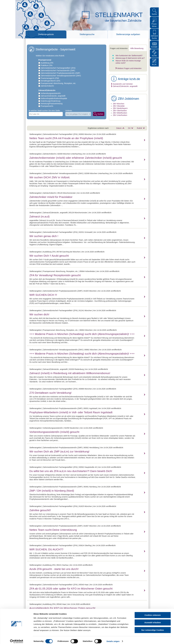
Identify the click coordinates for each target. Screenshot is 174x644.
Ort (129, 128)
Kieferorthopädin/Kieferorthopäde (54, 98)
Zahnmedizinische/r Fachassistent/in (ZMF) (58, 71)
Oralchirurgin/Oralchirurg (51, 101)
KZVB (154, 56)
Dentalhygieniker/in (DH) (51, 81)
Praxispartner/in (47, 106)
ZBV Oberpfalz (119, 106)
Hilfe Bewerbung (137, 48)
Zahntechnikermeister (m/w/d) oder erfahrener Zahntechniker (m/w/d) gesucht (76, 158)
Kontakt (154, 47)
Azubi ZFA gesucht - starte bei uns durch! (54, 569)
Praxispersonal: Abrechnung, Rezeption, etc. (58, 83)
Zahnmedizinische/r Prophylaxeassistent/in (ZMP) (60, 73)
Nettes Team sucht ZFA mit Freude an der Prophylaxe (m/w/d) (66, 138)
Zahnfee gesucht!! (40, 510)
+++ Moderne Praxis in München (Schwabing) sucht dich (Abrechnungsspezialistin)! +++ (82, 334)
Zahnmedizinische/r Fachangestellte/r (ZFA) (58, 68)
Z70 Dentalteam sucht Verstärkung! (51, 393)
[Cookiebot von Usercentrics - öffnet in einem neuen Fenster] (17, 639)
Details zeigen (113, 639)
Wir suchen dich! (39, 314)
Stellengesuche (87, 34)
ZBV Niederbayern (120, 108)
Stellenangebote (46, 34)
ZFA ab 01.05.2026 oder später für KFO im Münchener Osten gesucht (71, 589)
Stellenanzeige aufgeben (128, 34)
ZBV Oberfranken (120, 111)
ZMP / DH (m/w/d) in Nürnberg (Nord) (52, 491)
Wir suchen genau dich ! (44, 236)
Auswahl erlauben (153, 620)
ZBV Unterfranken (120, 115)
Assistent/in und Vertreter (123, 84)
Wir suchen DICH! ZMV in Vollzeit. (50, 177)
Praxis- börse (154, 25)
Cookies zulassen (153, 613)
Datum (119, 128)
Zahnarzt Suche (154, 37)
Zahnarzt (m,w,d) (40, 216)
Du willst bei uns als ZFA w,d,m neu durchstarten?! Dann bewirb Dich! (71, 471)
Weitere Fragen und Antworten (129, 68)
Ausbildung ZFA (47, 63)
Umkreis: (69, 111)
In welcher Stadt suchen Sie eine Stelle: (45, 111)
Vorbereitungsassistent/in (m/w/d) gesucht (54, 432)
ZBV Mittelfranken (120, 113)
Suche (154, 14)
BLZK (154, 65)
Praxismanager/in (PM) (50, 78)
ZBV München (119, 104)
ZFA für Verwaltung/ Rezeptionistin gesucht (55, 275)
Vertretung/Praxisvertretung (52, 104)
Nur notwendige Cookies (153, 628)
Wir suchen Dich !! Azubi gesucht (49, 256)
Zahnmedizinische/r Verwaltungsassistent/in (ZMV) (61, 76)
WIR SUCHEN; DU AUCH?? (46, 549)
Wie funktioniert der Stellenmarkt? (129, 56)
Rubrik (139, 128)
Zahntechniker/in (47, 86)
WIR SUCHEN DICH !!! (43, 295)
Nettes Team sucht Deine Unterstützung (53, 530)
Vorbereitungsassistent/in (51, 93)
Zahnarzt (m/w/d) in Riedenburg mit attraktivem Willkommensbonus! (70, 373)
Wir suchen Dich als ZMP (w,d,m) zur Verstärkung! (59, 451)
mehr (144, 140)
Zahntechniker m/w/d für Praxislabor (51, 197)
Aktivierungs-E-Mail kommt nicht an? (130, 58)
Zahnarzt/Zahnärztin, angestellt (53, 96)
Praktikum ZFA (47, 65)
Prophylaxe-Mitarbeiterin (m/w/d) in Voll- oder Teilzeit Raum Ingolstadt (71, 412)
